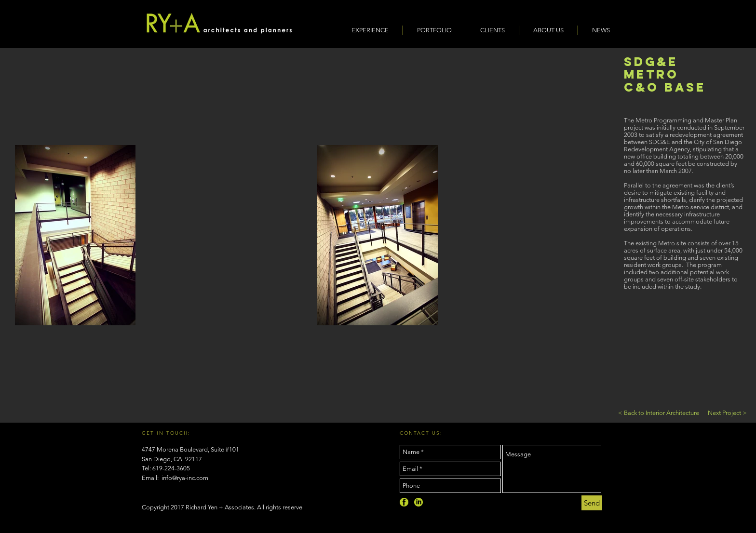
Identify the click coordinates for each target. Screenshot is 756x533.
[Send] (592, 503)
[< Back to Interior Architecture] (659, 413)
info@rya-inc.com (185, 478)
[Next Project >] (727, 413)
